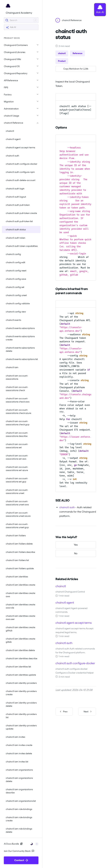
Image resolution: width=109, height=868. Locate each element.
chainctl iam (12, 367)
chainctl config (13, 254)
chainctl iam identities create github (20, 629)
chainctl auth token (16, 238)
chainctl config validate (18, 303)
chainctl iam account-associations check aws (18, 400)
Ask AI (11, 27)
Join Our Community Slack (19, 851)
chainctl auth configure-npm (20, 172)
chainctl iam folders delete (19, 544)
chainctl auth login (15, 189)
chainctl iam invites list (17, 762)
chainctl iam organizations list (21, 801)
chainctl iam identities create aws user (20, 618)
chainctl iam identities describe (22, 658)
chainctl (10, 131)
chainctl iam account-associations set (17, 446)
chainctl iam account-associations (17, 377)
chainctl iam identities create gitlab (20, 640)
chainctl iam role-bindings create (19, 819)
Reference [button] (77, 53)
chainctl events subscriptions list (22, 359)
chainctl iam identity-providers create (21, 693)
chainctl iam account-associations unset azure (18, 514)
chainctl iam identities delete (20, 650)
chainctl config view (16, 312)
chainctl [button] (62, 53)
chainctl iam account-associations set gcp (17, 480)
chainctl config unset (16, 295)
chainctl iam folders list (17, 560)
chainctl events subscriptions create (20, 338)
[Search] (21, 20)
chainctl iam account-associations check (17, 389)
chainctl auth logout (16, 197)
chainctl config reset (16, 271)
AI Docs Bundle (13, 844)
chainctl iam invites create (19, 745)
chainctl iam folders (16, 535)
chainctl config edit (16, 262)
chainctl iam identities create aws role (20, 606)
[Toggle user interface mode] (33, 844)
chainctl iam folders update (20, 568)
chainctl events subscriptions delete (20, 349)
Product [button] (62, 61)
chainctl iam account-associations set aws (17, 457)
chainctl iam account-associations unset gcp (17, 526)
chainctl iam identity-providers (21, 683)
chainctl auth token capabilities (22, 246)
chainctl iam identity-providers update (21, 727)
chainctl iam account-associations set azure (17, 469)
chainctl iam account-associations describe (17, 434)
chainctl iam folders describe (20, 552)
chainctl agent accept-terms (20, 147)
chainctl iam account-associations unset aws (17, 503)
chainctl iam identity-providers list (21, 716)
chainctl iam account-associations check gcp (18, 423)
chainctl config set (15, 287)
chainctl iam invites (15, 737)
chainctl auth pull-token (18, 205)
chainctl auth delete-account (21, 180)
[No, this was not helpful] (76, 553)
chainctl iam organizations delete (19, 780)
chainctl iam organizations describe (19, 791)
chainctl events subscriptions (20, 328)
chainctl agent (13, 139)
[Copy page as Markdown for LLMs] (76, 69)
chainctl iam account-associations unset (17, 492)
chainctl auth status (16, 229)
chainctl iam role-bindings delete (19, 830)
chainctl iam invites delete (19, 753)
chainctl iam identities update (21, 675)
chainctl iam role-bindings (19, 809)
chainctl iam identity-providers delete (21, 704)
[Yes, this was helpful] (76, 545)
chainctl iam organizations (19, 770)
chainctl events (13, 320)
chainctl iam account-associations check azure (18, 411)
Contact (21, 860)
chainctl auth (12, 156)
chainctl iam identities (17, 577)
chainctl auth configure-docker (22, 164)
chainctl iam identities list (18, 667)
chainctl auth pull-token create (21, 213)
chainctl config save (16, 279)
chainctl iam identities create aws (20, 595)
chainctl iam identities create (20, 585)
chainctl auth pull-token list (19, 221)
